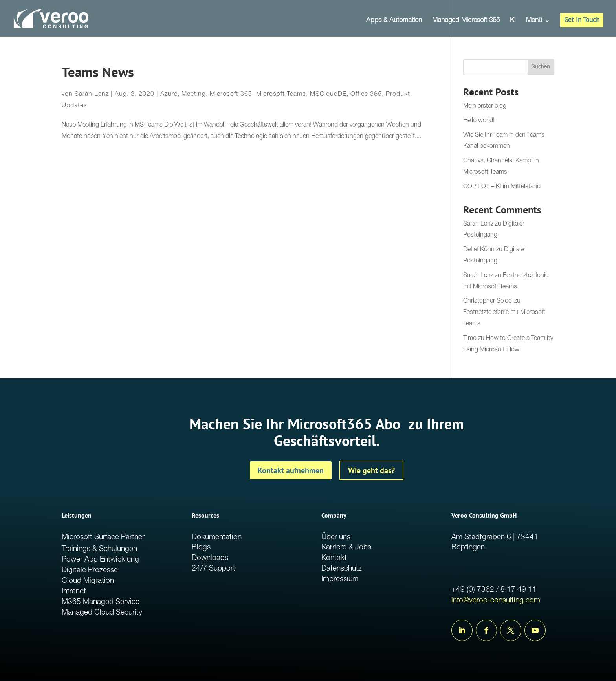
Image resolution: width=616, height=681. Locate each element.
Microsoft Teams (281, 95)
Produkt (398, 95)
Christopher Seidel (488, 301)
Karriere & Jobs (346, 548)
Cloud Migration (88, 581)
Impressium (340, 579)
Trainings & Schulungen (99, 549)
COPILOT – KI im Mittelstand (502, 187)
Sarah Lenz (92, 95)
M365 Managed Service (101, 602)
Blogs (201, 548)
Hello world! (479, 121)
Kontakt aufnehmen (291, 470)
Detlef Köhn (479, 250)
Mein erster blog (485, 106)
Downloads (210, 558)
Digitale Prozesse (90, 570)
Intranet (74, 592)
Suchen (541, 67)
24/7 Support (214, 569)
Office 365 (366, 95)
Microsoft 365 (231, 95)
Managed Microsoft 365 (466, 21)
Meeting (194, 95)
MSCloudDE (328, 95)
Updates (74, 106)
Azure (169, 95)
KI (513, 21)
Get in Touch (582, 20)
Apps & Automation (394, 21)
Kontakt (334, 558)
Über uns (336, 537)
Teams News (98, 72)
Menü (534, 21)
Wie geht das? (371, 470)
